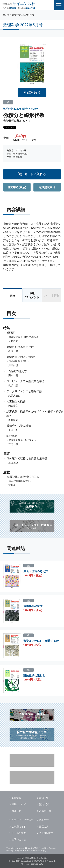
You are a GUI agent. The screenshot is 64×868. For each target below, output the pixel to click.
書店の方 (44, 827)
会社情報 (16, 798)
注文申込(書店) (17, 187)
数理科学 (8, 109)
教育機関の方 (46, 833)
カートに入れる (35, 174)
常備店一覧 (45, 811)
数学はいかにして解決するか (41, 641)
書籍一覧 (44, 798)
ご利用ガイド (19, 827)
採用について (19, 804)
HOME (6, 15)
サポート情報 (51, 295)
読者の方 (44, 820)
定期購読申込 (47, 187)
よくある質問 (19, 833)
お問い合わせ (19, 839)
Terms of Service (32, 851)
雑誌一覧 (44, 804)
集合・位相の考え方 (36, 571)
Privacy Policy (13, 851)
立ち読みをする (32, 92)
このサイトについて (22, 820)
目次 (13, 296)
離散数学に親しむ (34, 675)
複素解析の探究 (33, 606)
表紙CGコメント (32, 295)
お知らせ (16, 811)
